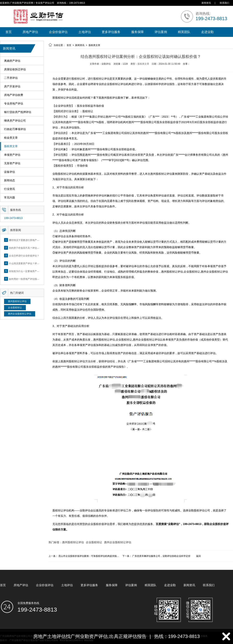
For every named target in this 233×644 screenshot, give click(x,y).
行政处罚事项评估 (15, 129)
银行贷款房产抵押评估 (18, 112)
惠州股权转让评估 (17, 301)
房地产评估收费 (14, 95)
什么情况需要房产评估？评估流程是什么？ (31, 263)
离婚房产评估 (12, 61)
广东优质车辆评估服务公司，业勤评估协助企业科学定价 (161, 556)
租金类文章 (11, 138)
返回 (198, 556)
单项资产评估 (12, 155)
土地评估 (85, 32)
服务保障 (137, 32)
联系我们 (224, 3)
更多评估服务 (111, 32)
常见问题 (10, 198)
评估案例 (161, 32)
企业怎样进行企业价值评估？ (24, 256)
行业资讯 (10, 189)
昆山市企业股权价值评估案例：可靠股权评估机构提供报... (89, 556)
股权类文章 (11, 146)
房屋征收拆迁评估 (15, 69)
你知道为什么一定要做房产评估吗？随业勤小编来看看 (37, 271)
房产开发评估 (12, 86)
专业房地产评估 (14, 104)
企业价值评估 (58, 32)
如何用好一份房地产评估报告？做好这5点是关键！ (35, 279)
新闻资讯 (206, 3)
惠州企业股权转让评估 (20, 314)
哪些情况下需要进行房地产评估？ (26, 240)
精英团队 (184, 32)
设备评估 (10, 172)
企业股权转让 (15, 308)
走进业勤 (207, 32)
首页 (9, 32)
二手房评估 (11, 78)
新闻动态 (10, 180)
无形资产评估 (12, 163)
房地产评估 (30, 32)
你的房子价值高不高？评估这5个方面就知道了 (33, 248)
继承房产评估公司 (15, 121)
